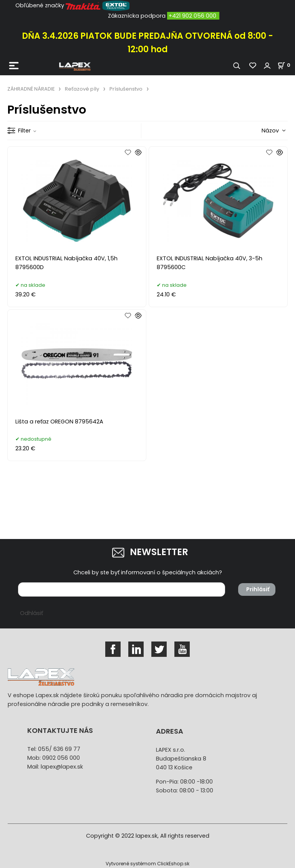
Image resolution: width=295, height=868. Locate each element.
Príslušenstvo (126, 89)
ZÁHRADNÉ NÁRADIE (31, 89)
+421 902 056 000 (192, 16)
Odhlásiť (31, 613)
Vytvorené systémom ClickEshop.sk (147, 864)
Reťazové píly (82, 89)
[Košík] (286, 65)
